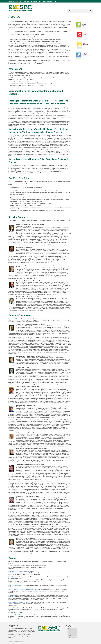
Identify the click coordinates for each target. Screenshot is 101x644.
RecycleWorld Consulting (15, 602)
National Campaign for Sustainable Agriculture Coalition (23, 590)
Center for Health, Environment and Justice (20, 571)
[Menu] (80, 11)
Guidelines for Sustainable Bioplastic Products (28, 107)
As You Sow (12, 566)
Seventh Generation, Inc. (15, 608)
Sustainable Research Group (16, 615)
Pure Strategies (13, 595)
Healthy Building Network (15, 585)
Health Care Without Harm (15, 577)
